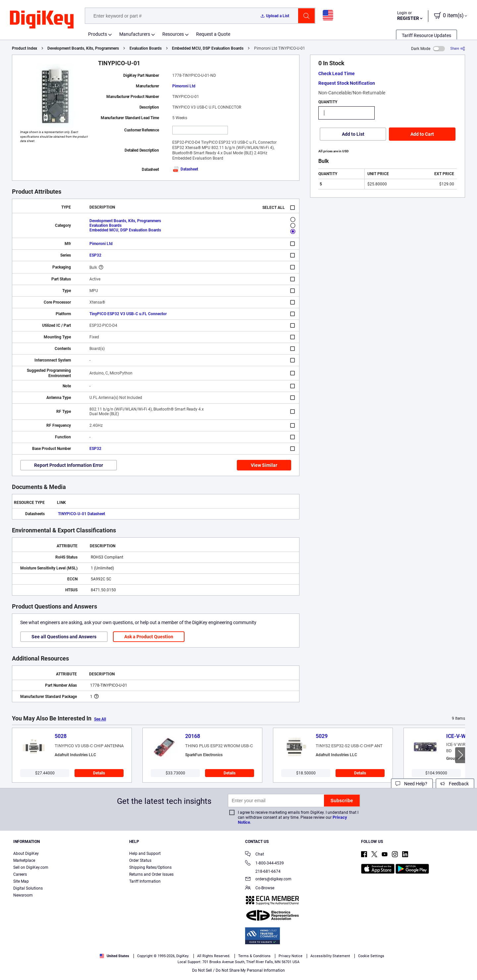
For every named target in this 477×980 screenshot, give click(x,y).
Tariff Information (145, 881)
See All (100, 719)
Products (98, 34)
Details (99, 773)
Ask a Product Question (149, 637)
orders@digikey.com (268, 880)
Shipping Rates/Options (150, 867)
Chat (255, 855)
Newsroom (23, 895)
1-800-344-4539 (265, 864)
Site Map (21, 881)
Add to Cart (422, 134)
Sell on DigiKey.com (31, 867)
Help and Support (145, 854)
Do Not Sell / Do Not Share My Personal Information (238, 970)
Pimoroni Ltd (184, 86)
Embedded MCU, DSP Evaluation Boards (208, 48)
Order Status (140, 860)
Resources (173, 34)
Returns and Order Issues (151, 874)
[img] (42, 20)
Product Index (25, 48)
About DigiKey (26, 854)
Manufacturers (135, 34)
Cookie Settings (371, 956)
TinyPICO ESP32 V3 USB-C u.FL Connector (128, 314)
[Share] (458, 49)
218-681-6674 (263, 871)
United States (114, 956)
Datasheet (185, 169)
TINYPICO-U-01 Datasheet (81, 514)
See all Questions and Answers (64, 637)
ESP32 (95, 255)
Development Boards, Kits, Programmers (83, 48)
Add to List (353, 134)
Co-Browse (260, 888)
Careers (20, 874)
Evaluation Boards (146, 48)
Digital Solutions (28, 888)
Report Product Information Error (69, 465)
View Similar (264, 465)
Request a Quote (213, 34)
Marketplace (24, 860)
